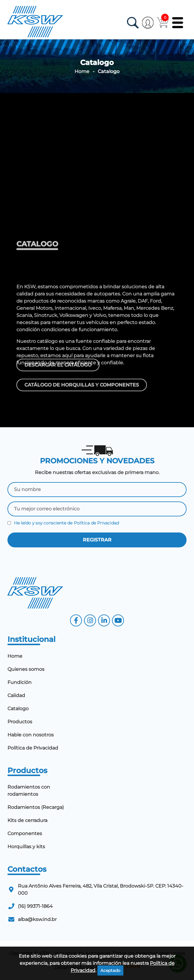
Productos (20, 722)
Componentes (25, 833)
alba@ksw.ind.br (37, 919)
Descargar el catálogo (58, 369)
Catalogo (18, 709)
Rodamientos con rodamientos (29, 791)
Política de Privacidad (96, 523)
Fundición (20, 682)
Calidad (16, 695)
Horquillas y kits (26, 847)
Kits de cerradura (27, 820)
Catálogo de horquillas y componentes (82, 389)
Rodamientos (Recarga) (36, 807)
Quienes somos (26, 669)
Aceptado (110, 970)
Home (82, 72)
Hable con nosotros (31, 735)
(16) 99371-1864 (35, 906)
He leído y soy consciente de (63, 523)
